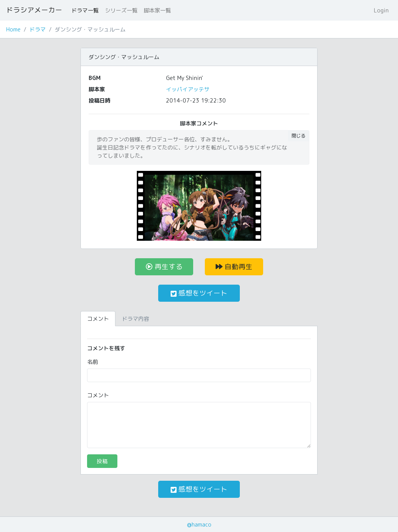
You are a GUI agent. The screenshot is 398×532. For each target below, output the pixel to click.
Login (381, 10)
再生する (164, 267)
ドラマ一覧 (85, 10)
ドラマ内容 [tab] (136, 319)
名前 (93, 362)
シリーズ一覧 (121, 10)
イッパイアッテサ (188, 89)
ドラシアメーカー (34, 10)
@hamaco (199, 524)
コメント (98, 395)
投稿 (102, 461)
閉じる (298, 136)
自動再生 (234, 267)
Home (13, 29)
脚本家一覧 (157, 10)
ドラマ (38, 29)
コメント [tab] (98, 319)
